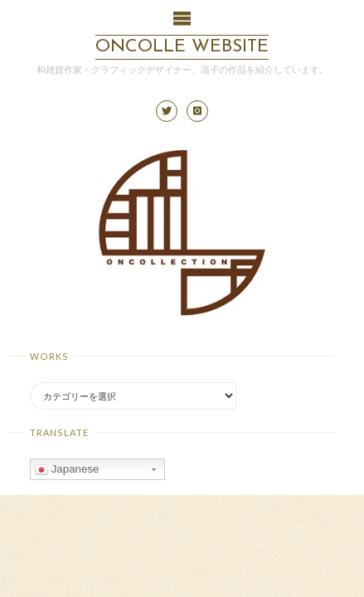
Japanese (67, 469)
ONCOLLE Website (182, 47)
